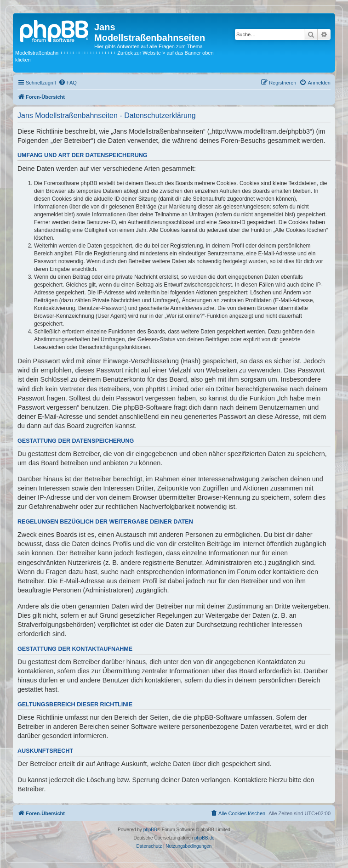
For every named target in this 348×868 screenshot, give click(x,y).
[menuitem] (68, 83)
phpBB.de (205, 838)
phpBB (150, 830)
